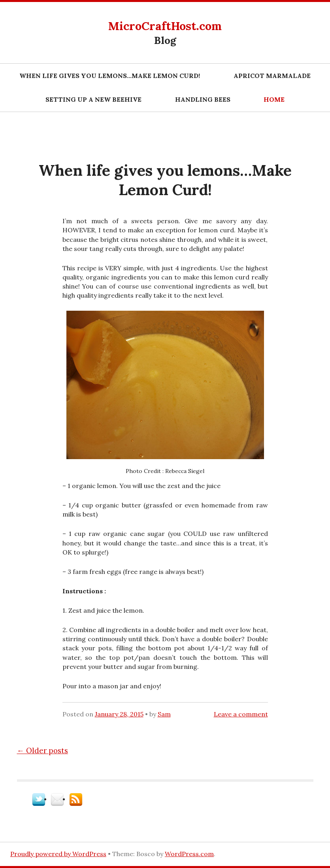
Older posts (43, 750)
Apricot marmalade (272, 76)
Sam (164, 714)
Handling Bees (203, 99)
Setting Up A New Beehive (93, 99)
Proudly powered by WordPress (58, 854)
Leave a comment (241, 714)
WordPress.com (189, 854)
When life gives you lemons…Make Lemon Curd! (110, 76)
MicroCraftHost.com (165, 26)
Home (274, 99)
